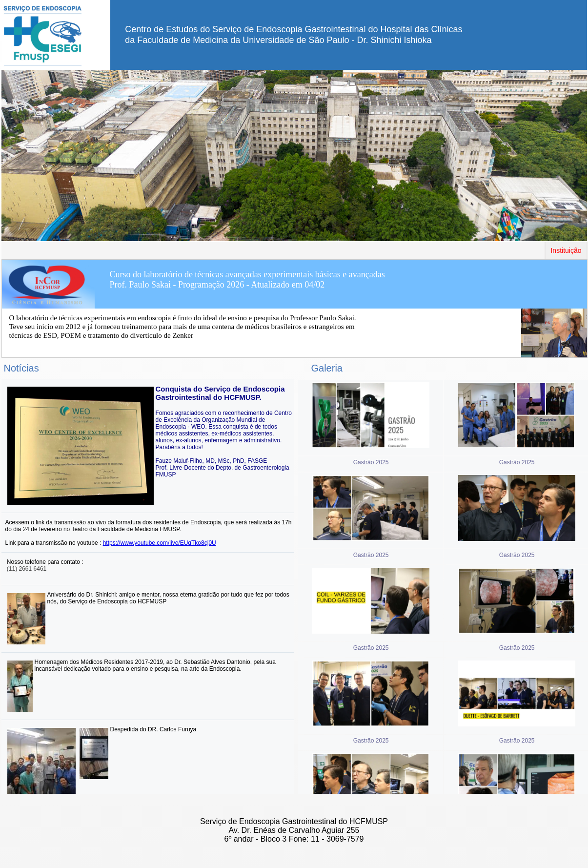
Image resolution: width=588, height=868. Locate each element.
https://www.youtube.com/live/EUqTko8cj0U (160, 543)
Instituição (566, 250)
